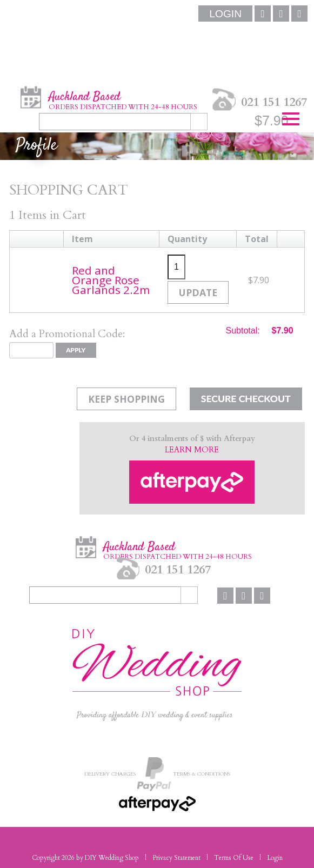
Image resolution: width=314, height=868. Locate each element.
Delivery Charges (110, 774)
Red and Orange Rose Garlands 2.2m (111, 280)
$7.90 (272, 121)
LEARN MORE (192, 450)
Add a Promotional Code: (67, 334)
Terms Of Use (234, 858)
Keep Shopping (126, 399)
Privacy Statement (176, 858)
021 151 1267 (274, 102)
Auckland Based (123, 100)
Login (275, 858)
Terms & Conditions (202, 774)
